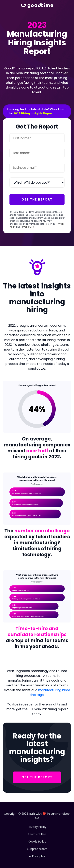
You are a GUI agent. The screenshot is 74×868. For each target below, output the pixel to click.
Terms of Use (27, 227)
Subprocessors (37, 849)
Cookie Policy (37, 842)
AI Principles (37, 856)
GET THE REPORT (37, 777)
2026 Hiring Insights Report (33, 113)
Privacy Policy (37, 827)
